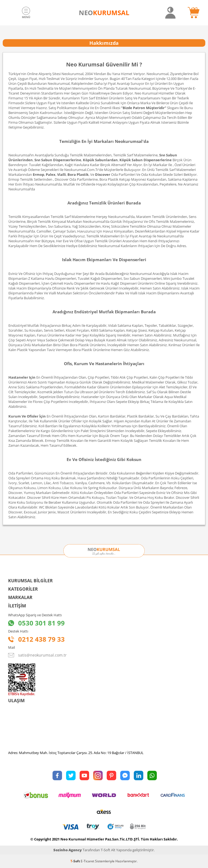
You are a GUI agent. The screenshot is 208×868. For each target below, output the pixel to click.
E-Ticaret (87, 861)
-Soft (76, 861)
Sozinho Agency (68, 850)
